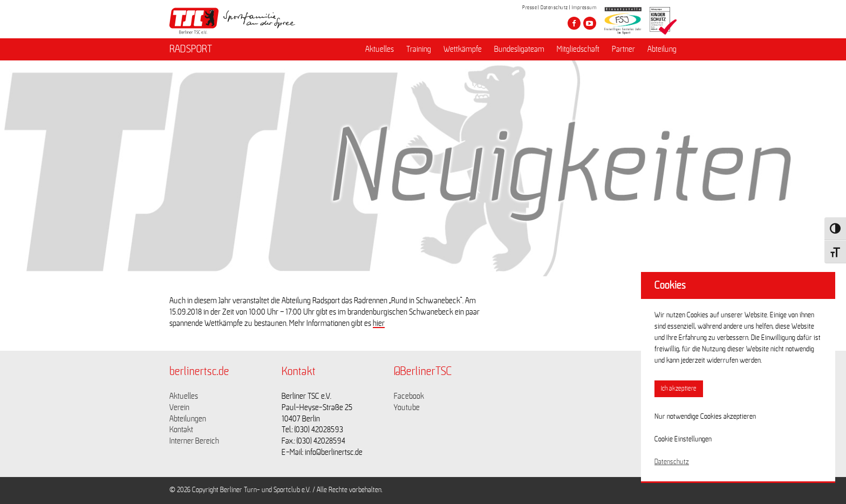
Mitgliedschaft (578, 49)
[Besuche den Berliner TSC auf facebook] (574, 23)
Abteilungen (188, 419)
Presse (530, 8)
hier (379, 323)
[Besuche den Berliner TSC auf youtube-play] (590, 23)
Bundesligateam (519, 49)
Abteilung (662, 49)
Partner (623, 49)
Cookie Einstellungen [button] (683, 439)
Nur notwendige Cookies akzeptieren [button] (705, 417)
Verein (179, 407)
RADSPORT (191, 49)
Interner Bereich (194, 441)
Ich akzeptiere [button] (679, 389)
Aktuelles (380, 49)
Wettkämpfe (463, 49)
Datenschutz (554, 8)
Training (419, 49)
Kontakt (181, 430)
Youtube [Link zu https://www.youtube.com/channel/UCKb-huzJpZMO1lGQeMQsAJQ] (407, 407)
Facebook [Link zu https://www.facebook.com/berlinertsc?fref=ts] (409, 396)
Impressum (584, 8)
